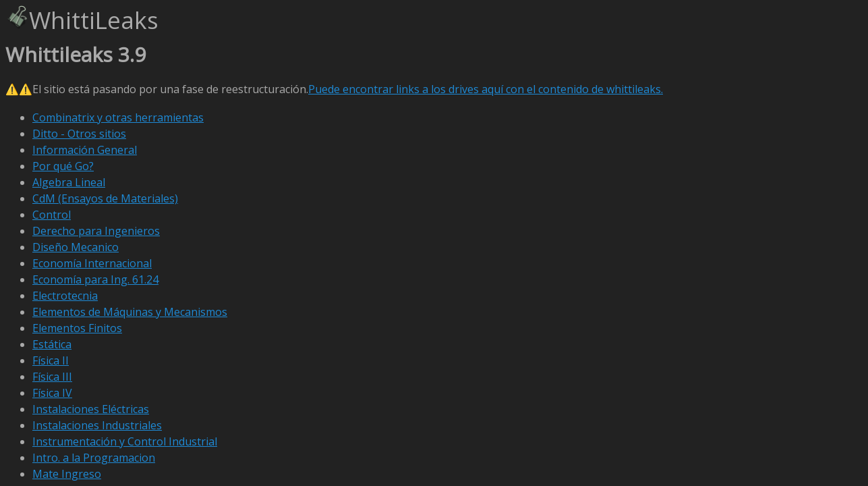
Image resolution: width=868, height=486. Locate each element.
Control (52, 215)
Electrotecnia (65, 296)
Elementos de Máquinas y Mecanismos (130, 312)
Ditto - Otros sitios (79, 134)
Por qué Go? (63, 166)
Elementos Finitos (77, 328)
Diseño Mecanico (76, 247)
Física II (51, 360)
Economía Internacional (92, 263)
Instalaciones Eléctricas (91, 409)
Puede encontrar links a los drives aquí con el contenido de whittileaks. (486, 89)
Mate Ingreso (67, 474)
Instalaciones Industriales (97, 425)
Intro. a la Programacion (94, 458)
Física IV (52, 393)
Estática (52, 344)
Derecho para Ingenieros (96, 231)
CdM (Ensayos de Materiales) (105, 198)
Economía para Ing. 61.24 (95, 279)
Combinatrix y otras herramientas (118, 117)
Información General (85, 150)
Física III (52, 377)
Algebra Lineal (69, 182)
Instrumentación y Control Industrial (125, 441)
